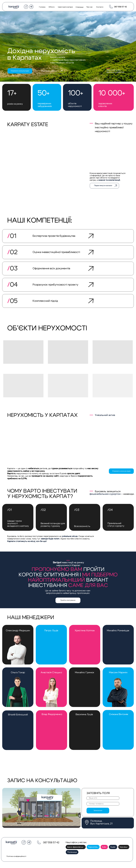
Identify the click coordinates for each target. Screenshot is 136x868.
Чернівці (123, 847)
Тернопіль (93, 847)
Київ (104, 847)
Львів (113, 847)
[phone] (103, 804)
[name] (103, 798)
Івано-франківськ (75, 847)
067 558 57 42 (120, 7)
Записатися (98, 811)
